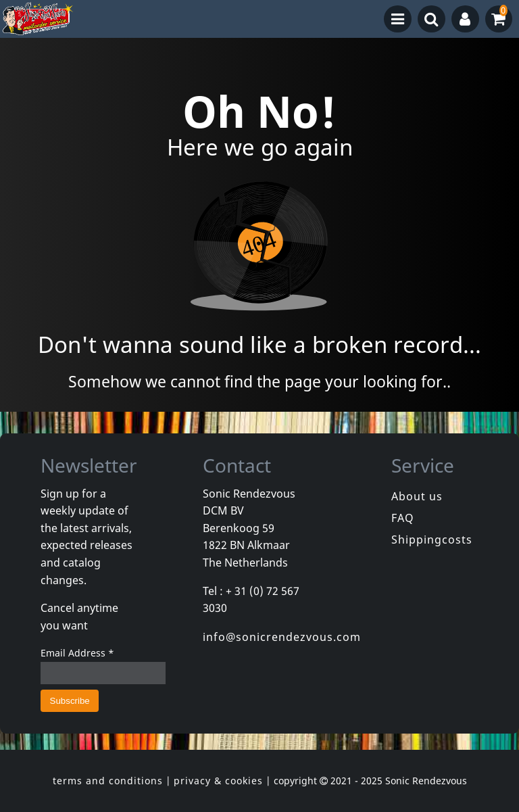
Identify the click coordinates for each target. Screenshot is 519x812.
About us (417, 496)
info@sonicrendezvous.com (282, 637)
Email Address (77, 653)
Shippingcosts (432, 540)
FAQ (403, 518)
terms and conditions (108, 781)
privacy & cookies (218, 781)
